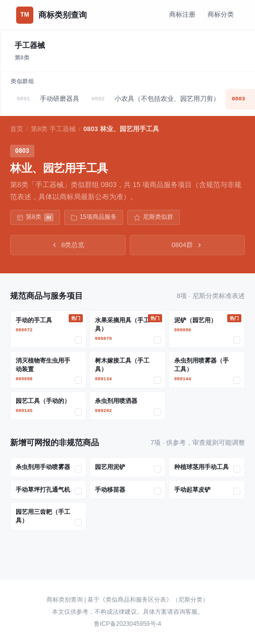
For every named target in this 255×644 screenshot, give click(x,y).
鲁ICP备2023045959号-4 (127, 624)
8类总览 (68, 245)
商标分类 (221, 14)
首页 (17, 129)
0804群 (187, 245)
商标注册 (182, 14)
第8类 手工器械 (53, 129)
